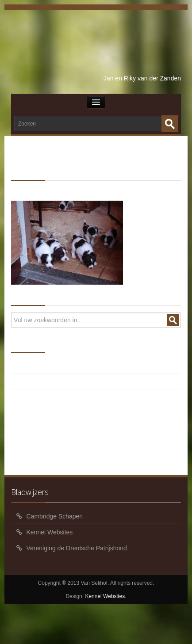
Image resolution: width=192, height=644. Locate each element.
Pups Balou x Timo (51, 382)
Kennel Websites (50, 532)
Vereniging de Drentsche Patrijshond (77, 548)
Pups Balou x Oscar (53, 414)
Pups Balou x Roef (51, 398)
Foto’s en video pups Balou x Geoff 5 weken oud (92, 430)
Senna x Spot (63, 188)
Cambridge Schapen (55, 516)
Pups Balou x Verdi (51, 366)
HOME (29, 188)
